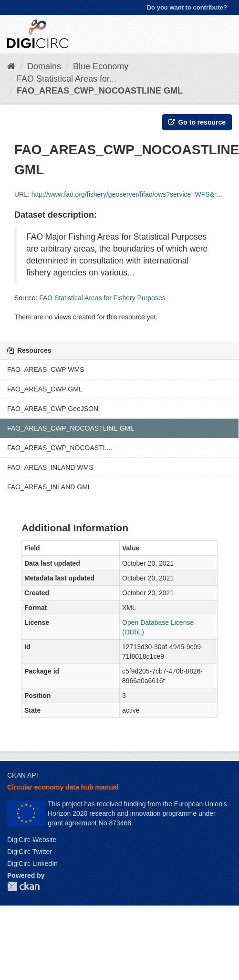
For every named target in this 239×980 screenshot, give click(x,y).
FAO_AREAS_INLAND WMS (50, 467)
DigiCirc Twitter (30, 852)
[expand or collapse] (224, 33)
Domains (44, 66)
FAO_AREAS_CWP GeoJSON (53, 409)
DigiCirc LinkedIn (32, 864)
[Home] (11, 66)
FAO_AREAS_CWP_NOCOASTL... (60, 448)
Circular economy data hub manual (63, 787)
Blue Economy (101, 66)
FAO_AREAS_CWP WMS (46, 369)
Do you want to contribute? (187, 7)
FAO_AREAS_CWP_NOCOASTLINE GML (100, 91)
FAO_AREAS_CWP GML (45, 389)
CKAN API (23, 775)
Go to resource (197, 122)
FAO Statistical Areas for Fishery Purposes (102, 298)
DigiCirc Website (32, 840)
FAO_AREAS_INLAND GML (49, 487)
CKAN (23, 886)
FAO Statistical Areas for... (67, 79)
